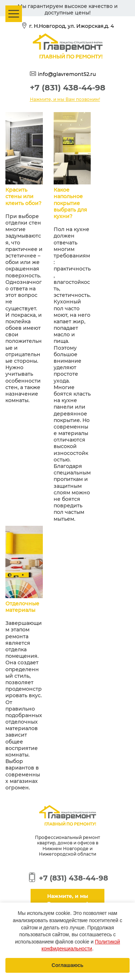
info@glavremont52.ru (67, 74)
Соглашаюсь (67, 965)
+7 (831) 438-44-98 (68, 88)
